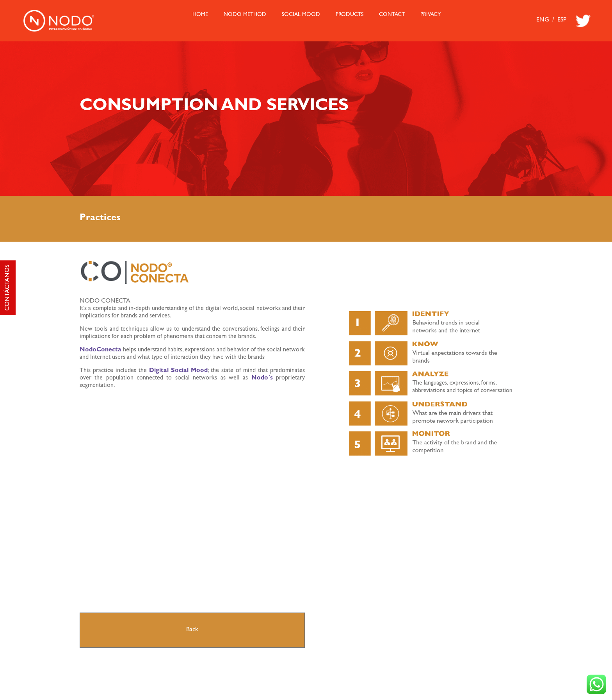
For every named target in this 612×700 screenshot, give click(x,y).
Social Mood (301, 15)
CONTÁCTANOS (8, 288)
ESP (562, 20)
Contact (392, 15)
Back (192, 630)
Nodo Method (245, 15)
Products (350, 15)
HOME (200, 15)
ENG (543, 20)
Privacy (431, 15)
